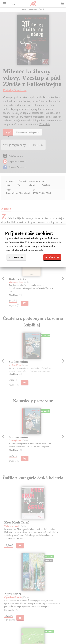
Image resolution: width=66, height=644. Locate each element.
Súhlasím (52, 257)
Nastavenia (16, 257)
